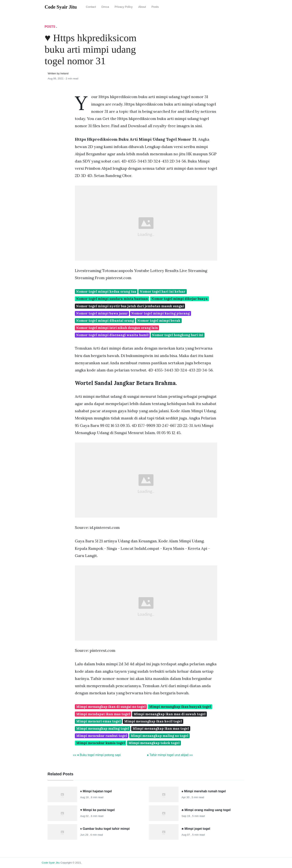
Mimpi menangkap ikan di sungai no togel (111, 707)
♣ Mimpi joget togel (196, 829)
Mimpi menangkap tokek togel (154, 743)
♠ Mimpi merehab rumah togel (204, 791)
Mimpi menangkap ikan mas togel (161, 729)
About (142, 7)
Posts (155, 7)
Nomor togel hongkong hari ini (178, 335)
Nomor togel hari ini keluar (163, 291)
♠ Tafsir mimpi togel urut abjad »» (170, 755)
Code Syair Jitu (51, 863)
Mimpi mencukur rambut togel (102, 736)
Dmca (105, 7)
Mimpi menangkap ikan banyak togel (180, 707)
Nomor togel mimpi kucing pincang (161, 313)
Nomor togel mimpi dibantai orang (105, 321)
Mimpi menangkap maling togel (103, 729)
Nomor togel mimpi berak (159, 321)
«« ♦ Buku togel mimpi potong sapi (97, 755)
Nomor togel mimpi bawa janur (102, 313)
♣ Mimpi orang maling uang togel (206, 810)
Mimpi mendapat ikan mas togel (103, 714)
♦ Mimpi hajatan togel (96, 791)
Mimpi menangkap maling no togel (159, 736)
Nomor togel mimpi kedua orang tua (106, 291)
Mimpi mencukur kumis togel (101, 743)
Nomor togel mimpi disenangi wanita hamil (112, 335)
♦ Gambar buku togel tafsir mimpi (105, 829)
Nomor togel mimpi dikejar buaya (180, 299)
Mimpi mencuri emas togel (98, 721)
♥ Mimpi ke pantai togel (98, 810)
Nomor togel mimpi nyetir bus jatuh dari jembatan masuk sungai (130, 306)
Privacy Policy (124, 7)
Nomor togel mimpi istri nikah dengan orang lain (117, 328)
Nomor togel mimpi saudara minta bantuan (112, 299)
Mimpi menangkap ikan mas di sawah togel (169, 714)
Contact (91, 7)
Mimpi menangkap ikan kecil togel (153, 721)
